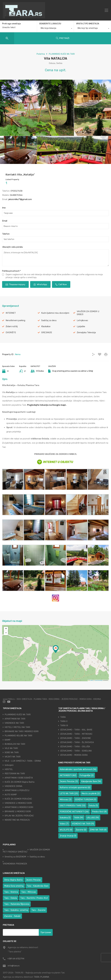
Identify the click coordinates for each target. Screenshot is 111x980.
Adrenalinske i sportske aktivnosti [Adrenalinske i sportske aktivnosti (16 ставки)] (78, 769)
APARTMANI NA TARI (15, 719)
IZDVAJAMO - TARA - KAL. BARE (76, 730)
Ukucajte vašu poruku (12, 247)
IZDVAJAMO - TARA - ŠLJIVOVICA (77, 742)
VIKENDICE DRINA (13, 786)
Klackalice (46, 326)
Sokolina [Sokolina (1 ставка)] (65, 818)
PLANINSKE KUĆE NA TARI (62, 54)
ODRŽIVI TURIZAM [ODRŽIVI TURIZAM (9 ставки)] (86, 800)
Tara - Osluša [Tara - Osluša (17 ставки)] (11, 898)
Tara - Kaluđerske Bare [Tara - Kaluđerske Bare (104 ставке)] (38, 886)
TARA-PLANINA (41, 977)
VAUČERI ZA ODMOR (40, 850)
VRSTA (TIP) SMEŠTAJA (88, 24)
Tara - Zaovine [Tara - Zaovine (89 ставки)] (38, 910)
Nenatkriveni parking (15, 320)
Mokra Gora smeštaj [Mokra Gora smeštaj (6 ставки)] (14, 886)
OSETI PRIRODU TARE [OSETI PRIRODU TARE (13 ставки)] (73, 806)
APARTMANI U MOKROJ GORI (19, 807)
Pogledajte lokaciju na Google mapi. (47, 405)
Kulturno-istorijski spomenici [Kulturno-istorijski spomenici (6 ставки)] (75, 787)
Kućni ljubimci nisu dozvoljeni (55, 313)
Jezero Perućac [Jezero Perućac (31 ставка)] (33, 880)
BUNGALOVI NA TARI (15, 744)
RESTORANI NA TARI (15, 774)
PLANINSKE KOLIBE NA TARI (18, 736)
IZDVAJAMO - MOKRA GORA (74, 755)
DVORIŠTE (11, 332)
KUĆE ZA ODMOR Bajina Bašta (20, 782)
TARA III (64, 725)
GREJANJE (47, 332)
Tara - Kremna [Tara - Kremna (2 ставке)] (11, 892)
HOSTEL (9, 769)
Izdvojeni (9, 765)
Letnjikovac (82, 320)
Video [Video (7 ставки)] (64, 824)
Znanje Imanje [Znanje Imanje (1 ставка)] (68, 836)
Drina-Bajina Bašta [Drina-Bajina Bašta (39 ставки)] (13, 880)
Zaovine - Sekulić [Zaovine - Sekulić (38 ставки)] (12, 916)
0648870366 (16, 195)
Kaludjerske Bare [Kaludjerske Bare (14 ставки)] (91, 781)
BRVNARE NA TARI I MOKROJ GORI (22, 731)
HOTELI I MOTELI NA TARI (17, 727)
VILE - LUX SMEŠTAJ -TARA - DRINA (23, 761)
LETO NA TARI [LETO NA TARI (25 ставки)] (69, 793)
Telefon (6, 234)
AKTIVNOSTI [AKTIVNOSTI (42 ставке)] (68, 775)
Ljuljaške (81, 326)
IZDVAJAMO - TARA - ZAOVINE (75, 738)
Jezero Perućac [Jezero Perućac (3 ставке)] (69, 781)
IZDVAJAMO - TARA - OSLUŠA (75, 747)
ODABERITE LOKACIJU (50, 24)
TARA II (64, 721)
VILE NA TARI (11, 748)
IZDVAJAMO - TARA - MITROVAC (76, 734)
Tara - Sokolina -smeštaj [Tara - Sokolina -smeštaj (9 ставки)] (16, 910)
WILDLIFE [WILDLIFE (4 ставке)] (66, 830)
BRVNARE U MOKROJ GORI (18, 811)
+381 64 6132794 (16, 959)
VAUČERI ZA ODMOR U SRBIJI (88, 313)
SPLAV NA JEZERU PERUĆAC (19, 816)
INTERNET (11, 313)
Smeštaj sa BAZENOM (15, 857)
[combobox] (55, 29)
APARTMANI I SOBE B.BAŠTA (19, 778)
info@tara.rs (14, 966)
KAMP (8, 740)
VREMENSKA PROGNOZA (15, 864)
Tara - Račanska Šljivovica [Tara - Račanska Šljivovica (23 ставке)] (17, 904)
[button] (56, 649)
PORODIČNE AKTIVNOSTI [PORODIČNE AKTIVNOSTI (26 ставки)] (74, 812)
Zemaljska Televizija (86, 332)
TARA (63, 717)
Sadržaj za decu (49, 320)
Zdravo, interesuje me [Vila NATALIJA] (55, 258)
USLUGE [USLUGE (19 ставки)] (93, 818)
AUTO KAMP (11, 795)
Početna (41, 54)
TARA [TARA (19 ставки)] (79, 818)
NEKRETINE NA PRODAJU (17, 820)
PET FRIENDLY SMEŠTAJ (15, 852)
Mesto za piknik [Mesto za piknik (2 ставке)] (91, 793)
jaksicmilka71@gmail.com (20, 199)
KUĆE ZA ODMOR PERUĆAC (18, 799)
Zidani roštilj (12, 326)
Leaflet (91, 680)
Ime (4, 208)
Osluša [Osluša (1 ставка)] (93, 806)
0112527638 (16, 191)
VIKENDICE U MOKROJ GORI (18, 803)
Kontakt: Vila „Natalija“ (20, 175)
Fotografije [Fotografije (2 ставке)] (87, 775)
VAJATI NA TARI (13, 757)
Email (5, 221)
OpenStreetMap (99, 680)
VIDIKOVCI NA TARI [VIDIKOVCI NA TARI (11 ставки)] (83, 824)
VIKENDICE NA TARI (14, 723)
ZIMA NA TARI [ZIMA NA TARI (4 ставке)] (98, 830)
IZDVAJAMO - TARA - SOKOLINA (76, 751)
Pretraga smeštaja (11, 24)
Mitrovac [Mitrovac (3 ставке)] (66, 800)
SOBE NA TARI (12, 752)
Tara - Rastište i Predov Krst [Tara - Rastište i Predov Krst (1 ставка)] (34, 898)
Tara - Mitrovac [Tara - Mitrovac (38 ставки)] (29, 892)
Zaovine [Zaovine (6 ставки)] (81, 830)
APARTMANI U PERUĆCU (17, 790)
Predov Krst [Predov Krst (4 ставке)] (99, 812)
